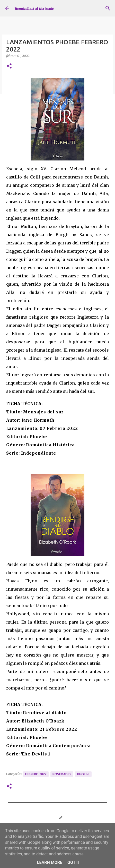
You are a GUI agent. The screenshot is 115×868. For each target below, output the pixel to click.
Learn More (50, 862)
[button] (9, 66)
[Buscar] (108, 8)
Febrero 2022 (36, 774)
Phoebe (83, 774)
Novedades (62, 774)
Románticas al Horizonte (34, 8)
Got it (74, 862)
